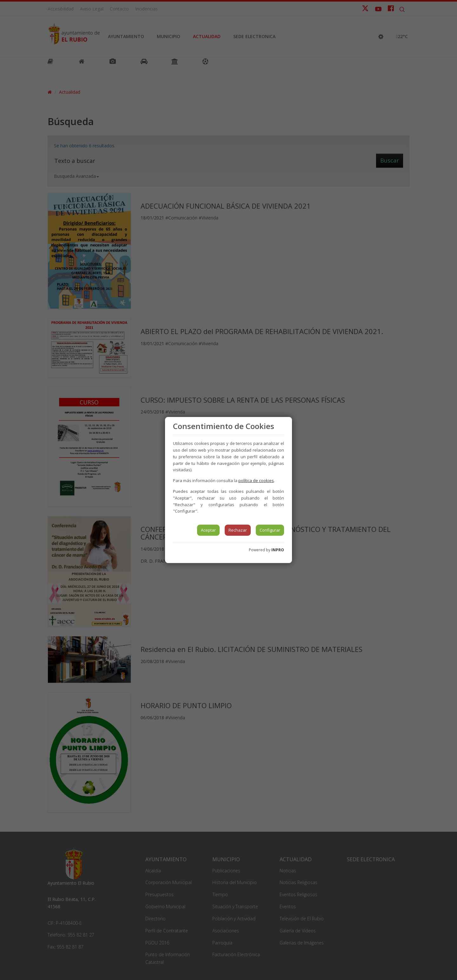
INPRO (278, 550)
